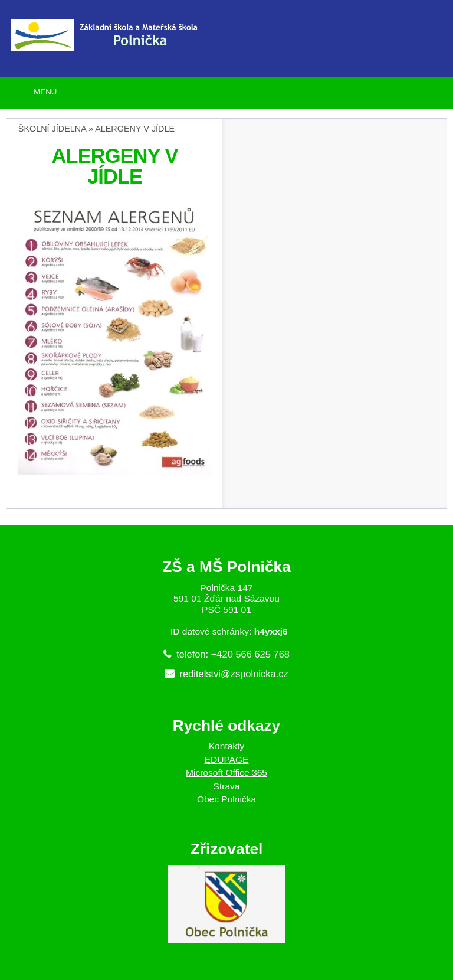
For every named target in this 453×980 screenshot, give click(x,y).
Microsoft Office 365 (226, 772)
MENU (45, 92)
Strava (227, 786)
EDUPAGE (227, 759)
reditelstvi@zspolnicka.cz (234, 674)
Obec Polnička (226, 799)
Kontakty (227, 746)
